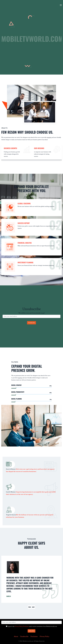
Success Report (24, 223)
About (16, 636)
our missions (39, 148)
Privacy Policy (19, 626)
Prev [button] (30, 607)
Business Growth (10, 148)
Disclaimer (26, 626)
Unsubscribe (24, 636)
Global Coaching (24, 203)
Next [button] (33, 607)
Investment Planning (25, 262)
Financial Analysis (25, 243)
